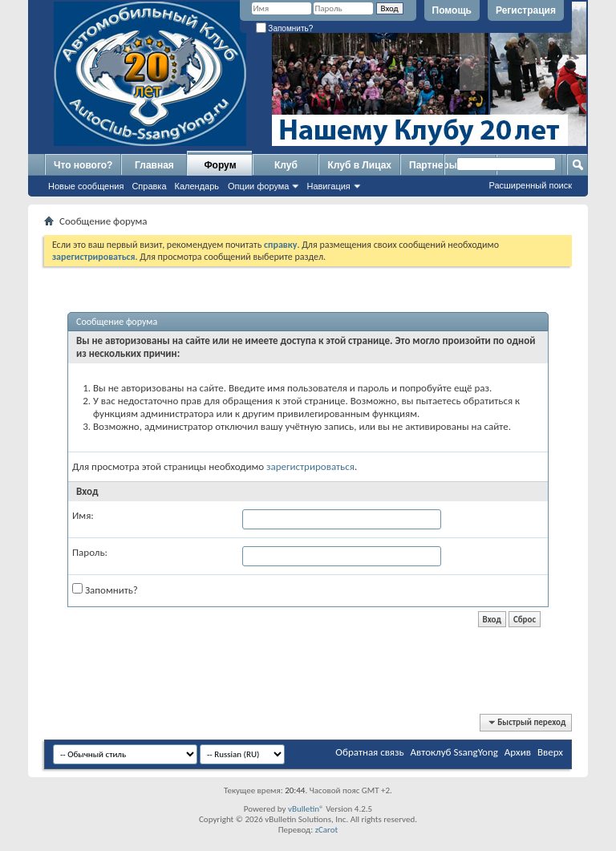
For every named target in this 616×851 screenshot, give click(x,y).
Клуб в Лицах (359, 165)
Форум (220, 165)
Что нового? (83, 165)
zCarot (327, 830)
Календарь (197, 186)
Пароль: (90, 552)
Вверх (550, 752)
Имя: (83, 515)
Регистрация (526, 10)
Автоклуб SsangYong (454, 752)
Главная (154, 165)
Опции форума (258, 186)
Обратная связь (369, 752)
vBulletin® (306, 809)
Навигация (328, 186)
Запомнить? (285, 28)
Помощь (452, 10)
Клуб (286, 165)
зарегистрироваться (310, 466)
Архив (518, 752)
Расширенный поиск (530, 185)
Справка (149, 186)
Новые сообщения (86, 186)
